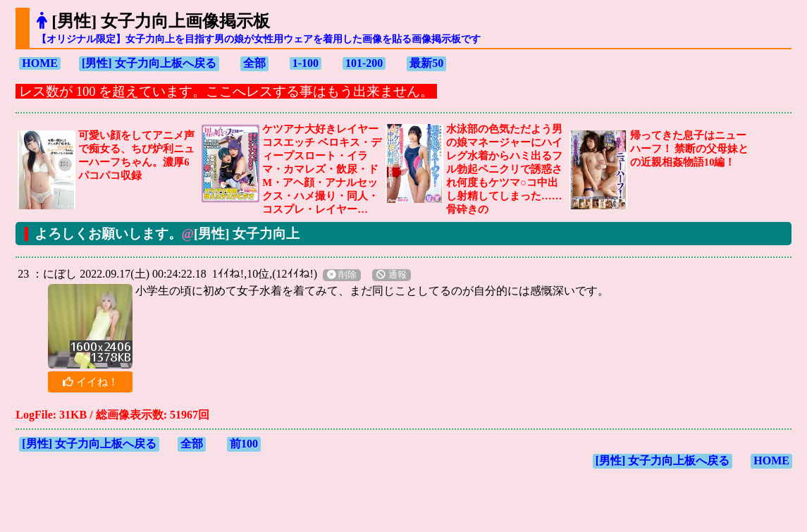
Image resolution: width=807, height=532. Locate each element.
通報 (391, 275)
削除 (342, 275)
